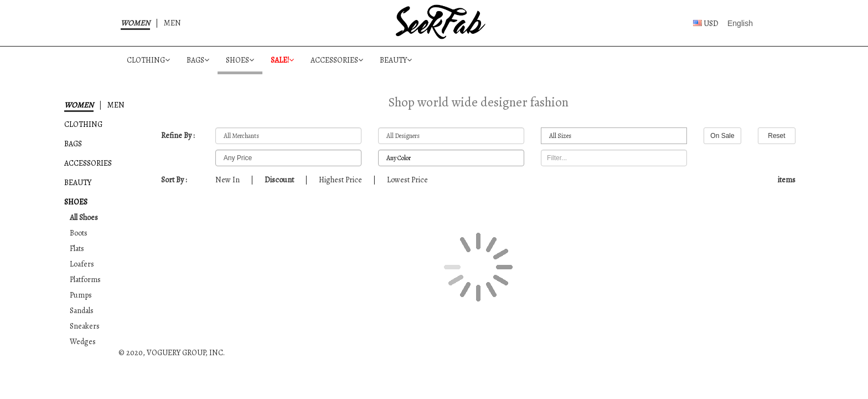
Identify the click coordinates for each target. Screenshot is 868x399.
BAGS (198, 60)
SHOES (240, 60)
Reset (776, 136)
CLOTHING (148, 60)
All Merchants (288, 136)
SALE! (282, 60)
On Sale (722, 136)
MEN (172, 23)
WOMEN (135, 23)
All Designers (451, 136)
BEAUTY (396, 60)
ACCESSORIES (337, 60)
